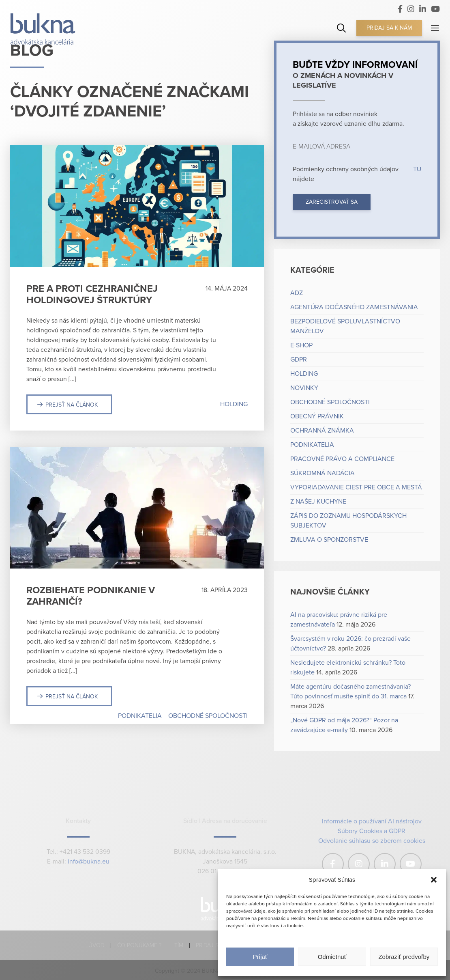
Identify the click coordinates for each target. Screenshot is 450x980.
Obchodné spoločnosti (208, 716)
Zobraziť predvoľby (404, 957)
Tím (179, 945)
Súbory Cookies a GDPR (372, 831)
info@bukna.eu (89, 862)
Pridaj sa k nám (389, 28)
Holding (234, 404)
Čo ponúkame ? (139, 945)
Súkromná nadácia (322, 473)
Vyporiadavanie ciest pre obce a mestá (356, 487)
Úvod (96, 945)
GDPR (299, 360)
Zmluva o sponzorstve (329, 540)
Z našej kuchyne (318, 502)
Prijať (260, 957)
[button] (434, 880)
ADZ (297, 293)
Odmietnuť (332, 957)
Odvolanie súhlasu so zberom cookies (372, 841)
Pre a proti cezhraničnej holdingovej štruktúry (92, 294)
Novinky (304, 388)
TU (416, 169)
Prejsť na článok (72, 405)
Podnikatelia (140, 716)
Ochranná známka (322, 431)
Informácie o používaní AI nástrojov (372, 821)
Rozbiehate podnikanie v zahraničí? (91, 596)
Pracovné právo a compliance (342, 459)
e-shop (301, 345)
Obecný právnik (317, 416)
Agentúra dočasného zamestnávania (354, 307)
